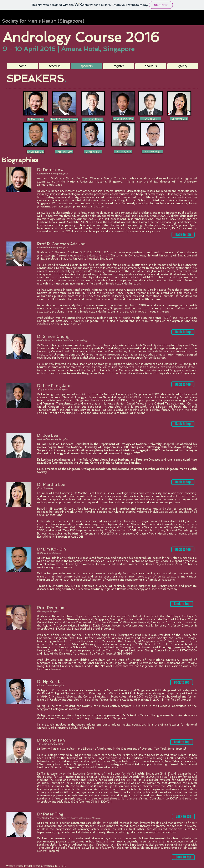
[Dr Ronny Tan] (123, 152)
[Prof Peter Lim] (64, 152)
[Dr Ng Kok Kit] (93, 152)
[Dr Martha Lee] (179, 119)
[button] (183, 66)
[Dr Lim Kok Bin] (35, 152)
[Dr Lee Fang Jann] (123, 119)
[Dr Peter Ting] (152, 152)
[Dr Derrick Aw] (35, 119)
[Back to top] (183, 235)
